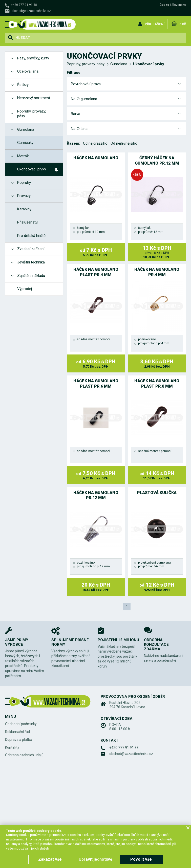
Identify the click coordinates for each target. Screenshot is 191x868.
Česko (164, 5)
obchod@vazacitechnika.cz (31, 11)
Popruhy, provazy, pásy (86, 64)
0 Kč (182, 24)
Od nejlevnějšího (124, 143)
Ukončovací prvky (149, 64)
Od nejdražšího (95, 143)
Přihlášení (155, 24)
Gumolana (119, 64)
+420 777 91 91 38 (24, 5)
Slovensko (179, 5)
